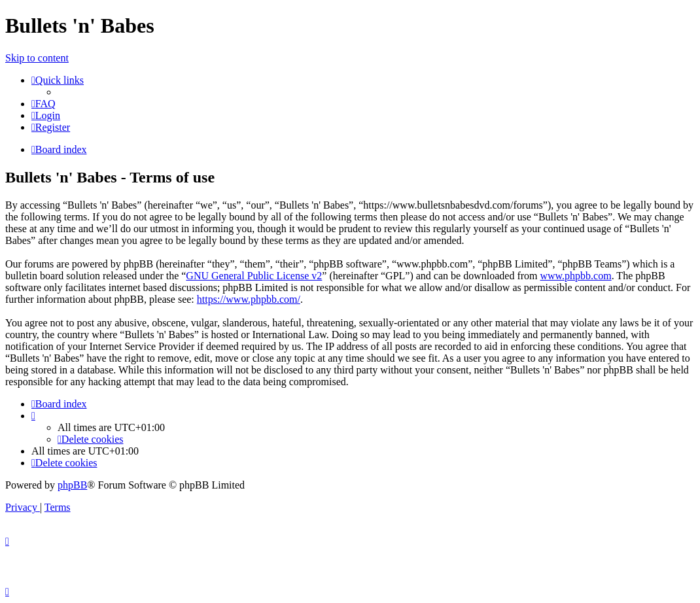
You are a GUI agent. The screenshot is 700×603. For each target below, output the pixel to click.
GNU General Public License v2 (254, 276)
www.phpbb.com (575, 276)
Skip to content (37, 58)
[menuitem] (44, 104)
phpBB (72, 485)
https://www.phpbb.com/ (249, 299)
